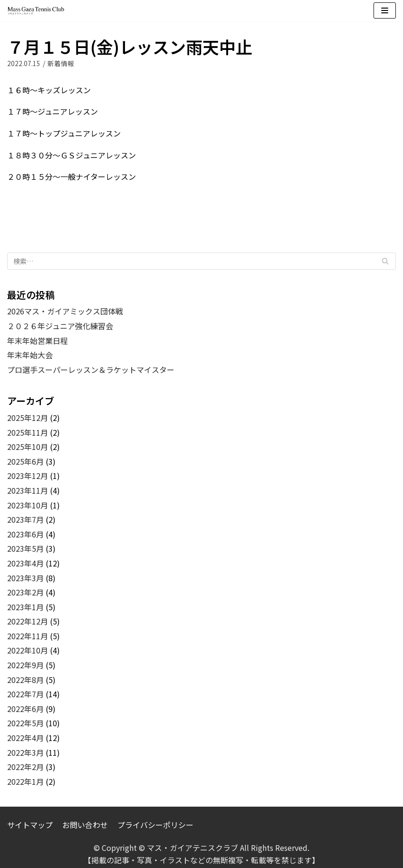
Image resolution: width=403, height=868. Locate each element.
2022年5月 (25, 723)
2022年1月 (25, 781)
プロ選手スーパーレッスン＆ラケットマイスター (91, 370)
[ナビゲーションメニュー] (385, 10)
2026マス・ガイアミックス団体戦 (65, 311)
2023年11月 (28, 490)
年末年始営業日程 (38, 341)
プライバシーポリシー (155, 825)
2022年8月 (25, 680)
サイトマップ (30, 825)
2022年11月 (28, 636)
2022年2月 (25, 767)
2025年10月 (28, 447)
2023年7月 (25, 519)
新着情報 (61, 63)
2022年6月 (25, 709)
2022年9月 (25, 665)
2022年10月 (28, 650)
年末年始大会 (30, 355)
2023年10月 (28, 505)
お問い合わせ (85, 825)
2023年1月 (25, 607)
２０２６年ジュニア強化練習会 (60, 326)
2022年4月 (25, 738)
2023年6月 (25, 534)
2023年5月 (25, 548)
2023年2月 (25, 592)
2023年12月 (28, 476)
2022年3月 (25, 752)
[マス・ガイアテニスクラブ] (36, 11)
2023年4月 (25, 563)
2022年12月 (28, 621)
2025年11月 (28, 432)
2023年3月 (25, 578)
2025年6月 (25, 461)
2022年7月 (25, 694)
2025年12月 (28, 418)
